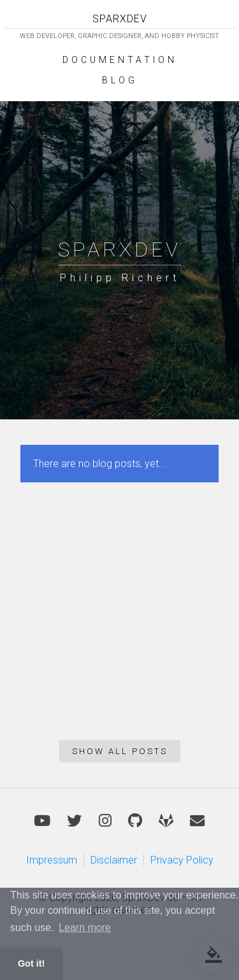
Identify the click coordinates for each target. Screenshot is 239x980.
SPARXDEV (120, 19)
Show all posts (120, 751)
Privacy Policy (182, 860)
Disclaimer (114, 860)
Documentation (120, 60)
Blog (120, 80)
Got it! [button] (31, 963)
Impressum (52, 860)
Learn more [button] (85, 927)
